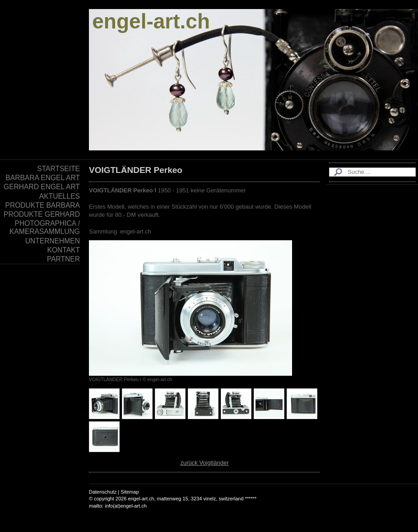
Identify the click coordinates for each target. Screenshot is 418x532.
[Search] (372, 172)
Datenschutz (103, 492)
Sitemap (130, 492)
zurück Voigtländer (205, 463)
